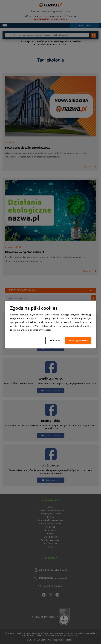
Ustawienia (54, 341)
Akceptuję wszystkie (78, 341)
